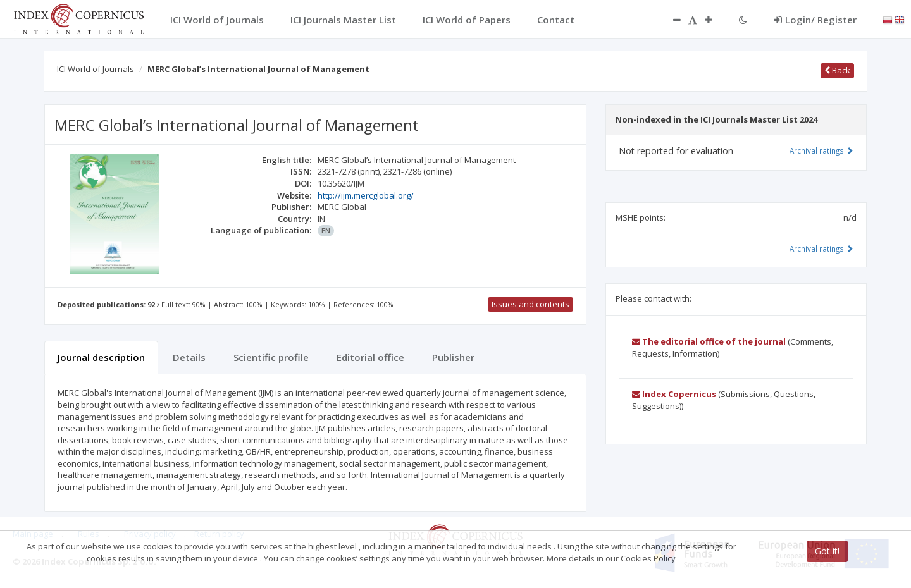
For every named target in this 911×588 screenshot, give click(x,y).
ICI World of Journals (96, 69)
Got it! (827, 551)
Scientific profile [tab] (271, 357)
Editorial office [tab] (370, 357)
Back (837, 70)
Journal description (101, 357)
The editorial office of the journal (709, 341)
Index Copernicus (674, 394)
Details (189, 357)
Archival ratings (821, 150)
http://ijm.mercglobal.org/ (366, 195)
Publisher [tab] (453, 357)
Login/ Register (815, 20)
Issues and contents (530, 304)
